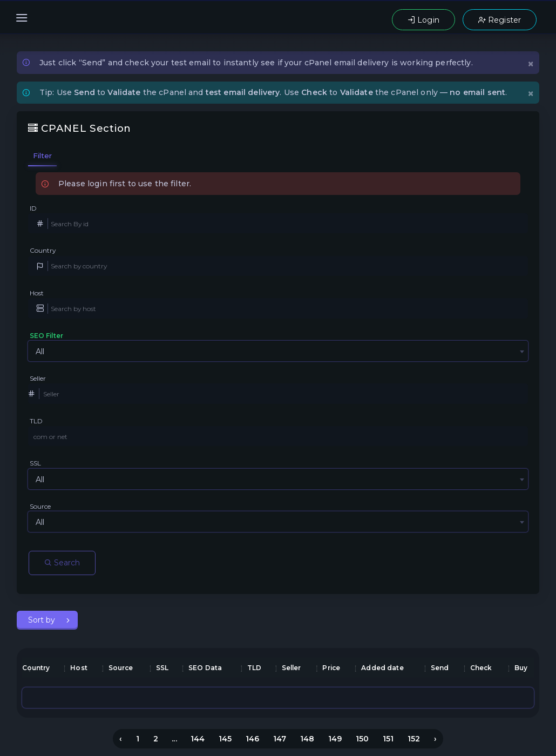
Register (500, 20)
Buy (521, 668)
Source (40, 506)
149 (335, 739)
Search (62, 563)
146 (252, 739)
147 (280, 739)
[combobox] (278, 351)
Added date (382, 668)
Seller (38, 378)
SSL (35, 463)
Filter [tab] (43, 156)
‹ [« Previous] (121, 739)
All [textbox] (40, 352)
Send (440, 668)
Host (37, 293)
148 (307, 739)
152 (414, 739)
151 (388, 739)
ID (33, 208)
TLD (36, 421)
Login (423, 20)
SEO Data (205, 668)
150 (362, 739)
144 (198, 739)
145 (225, 739)
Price (331, 668)
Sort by (43, 620)
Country (43, 250)
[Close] (531, 63)
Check (481, 668)
